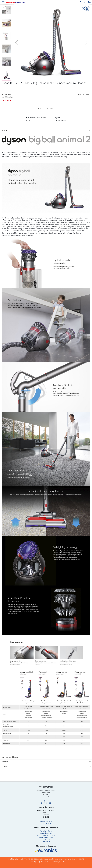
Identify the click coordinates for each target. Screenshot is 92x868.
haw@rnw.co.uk (46, 821)
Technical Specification (10, 757)
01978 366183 (46, 803)
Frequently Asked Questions (46, 835)
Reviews (5, 766)
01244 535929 (46, 823)
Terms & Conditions (46, 837)
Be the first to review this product (11, 88)
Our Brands (46, 840)
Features (5, 762)
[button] (16, 42)
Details (4, 130)
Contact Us (46, 842)
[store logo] (16, 2)
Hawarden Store (46, 833)
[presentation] (46, 130)
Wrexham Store (46, 831)
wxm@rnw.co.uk (46, 801)
